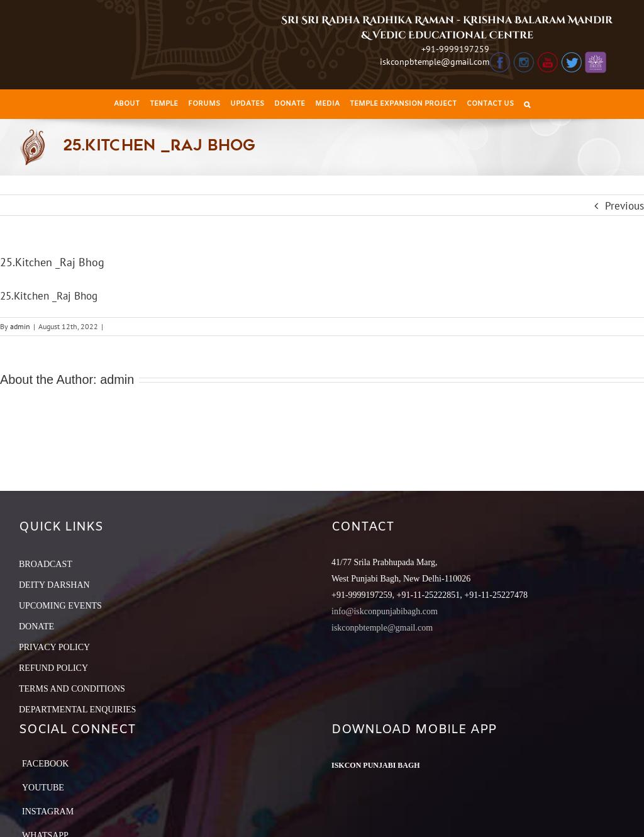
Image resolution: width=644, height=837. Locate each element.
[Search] (527, 104)
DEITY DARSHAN (54, 585)
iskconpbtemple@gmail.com (435, 62)
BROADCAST (46, 564)
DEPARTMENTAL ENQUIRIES (77, 710)
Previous (625, 206)
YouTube (43, 788)
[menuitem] (127, 104)
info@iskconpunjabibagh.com (385, 611)
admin (20, 326)
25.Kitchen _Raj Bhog (49, 296)
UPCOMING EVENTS (60, 606)
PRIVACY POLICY (54, 647)
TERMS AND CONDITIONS (72, 689)
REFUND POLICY (53, 668)
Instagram (48, 812)
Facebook (45, 764)
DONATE (36, 626)
